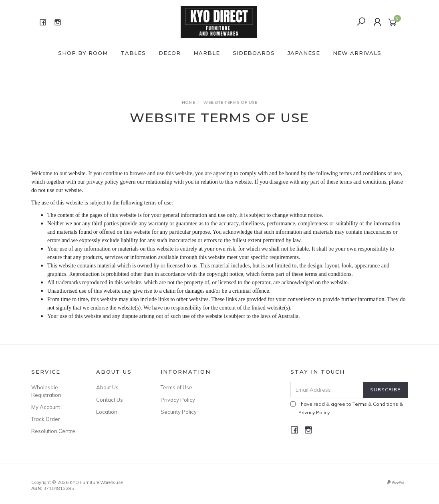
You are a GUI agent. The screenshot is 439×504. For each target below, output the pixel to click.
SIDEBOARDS (254, 53)
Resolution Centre (53, 431)
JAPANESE (304, 53)
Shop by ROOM (83, 53)
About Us (107, 387)
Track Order (46, 419)
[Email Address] (327, 390)
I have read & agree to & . (347, 408)
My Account (46, 407)
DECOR (170, 53)
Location (107, 412)
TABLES (133, 53)
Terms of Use (176, 387)
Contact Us (110, 400)
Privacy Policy (178, 400)
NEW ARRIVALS (357, 53)
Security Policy (179, 412)
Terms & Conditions (375, 404)
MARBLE (207, 53)
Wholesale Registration (46, 391)
